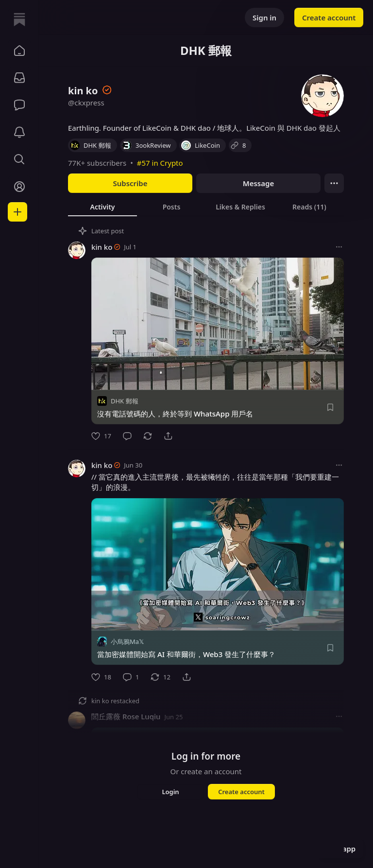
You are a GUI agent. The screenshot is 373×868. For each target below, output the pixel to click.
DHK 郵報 (125, 401)
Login (170, 792)
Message (258, 183)
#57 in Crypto (160, 163)
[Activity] (19, 132)
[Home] (19, 19)
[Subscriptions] (19, 78)
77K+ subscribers (97, 163)
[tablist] (206, 207)
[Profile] (19, 187)
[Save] (330, 407)
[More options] (339, 247)
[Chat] (19, 105)
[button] (19, 51)
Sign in (264, 17)
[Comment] (127, 436)
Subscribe (130, 183)
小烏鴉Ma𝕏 (127, 642)
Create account (329, 17)
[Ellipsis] (334, 183)
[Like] (101, 436)
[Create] (17, 212)
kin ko (102, 247)
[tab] (102, 207)
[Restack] (148, 436)
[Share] (168, 436)
